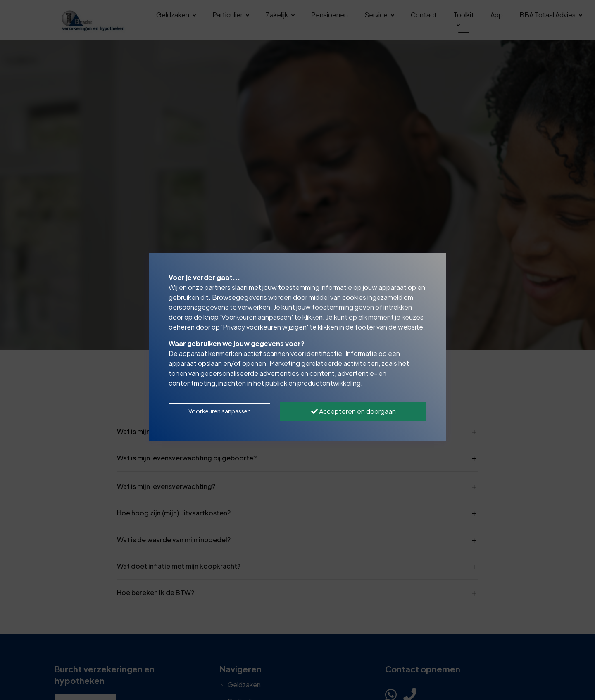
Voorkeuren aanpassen (220, 411)
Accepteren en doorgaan (353, 411)
